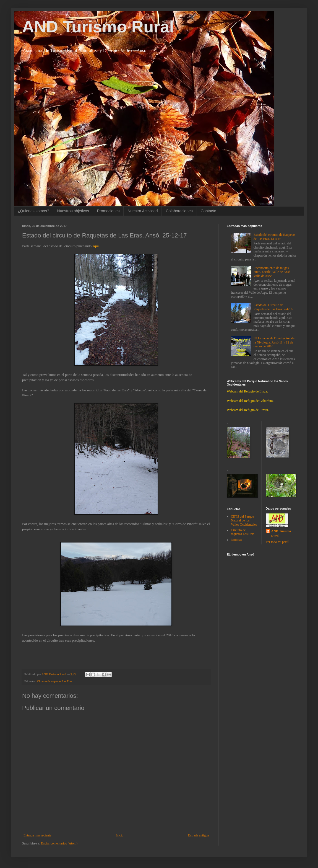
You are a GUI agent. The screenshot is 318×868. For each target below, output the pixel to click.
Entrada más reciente (37, 835)
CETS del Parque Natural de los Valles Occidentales (244, 520)
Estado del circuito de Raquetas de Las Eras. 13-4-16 (274, 237)
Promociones (108, 211)
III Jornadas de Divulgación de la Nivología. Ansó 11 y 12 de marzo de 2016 (274, 342)
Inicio (119, 835)
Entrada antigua (198, 835)
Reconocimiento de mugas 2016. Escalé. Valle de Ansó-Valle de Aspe (273, 272)
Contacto (208, 211)
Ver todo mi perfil (278, 542)
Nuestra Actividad (143, 211)
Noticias (236, 540)
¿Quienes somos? (33, 211)
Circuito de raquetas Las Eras (55, 681)
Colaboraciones (179, 211)
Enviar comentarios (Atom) (59, 843)
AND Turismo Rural (98, 27)
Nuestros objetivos (73, 211)
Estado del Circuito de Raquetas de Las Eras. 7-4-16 (273, 307)
